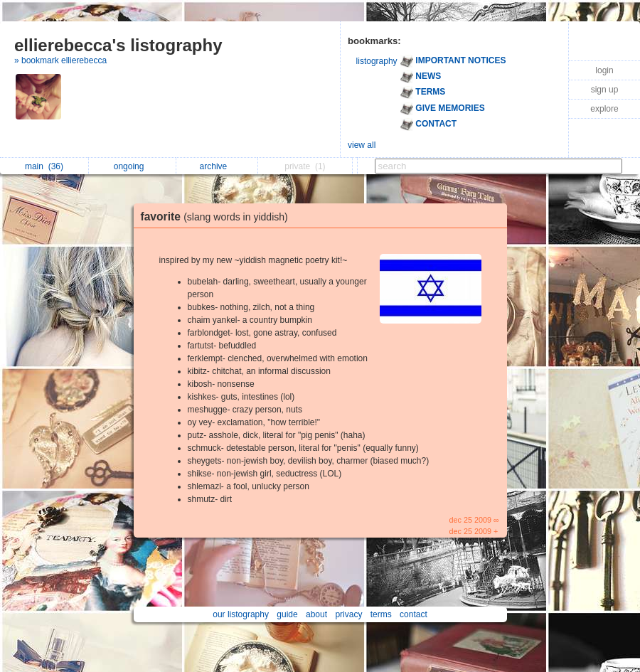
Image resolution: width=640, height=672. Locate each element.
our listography (241, 614)
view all (362, 145)
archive (217, 166)
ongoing (133, 166)
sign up (605, 90)
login (604, 70)
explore (604, 109)
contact (414, 614)
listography (377, 61)
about (316, 614)
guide (287, 614)
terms (381, 614)
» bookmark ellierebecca (60, 60)
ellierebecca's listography (118, 45)
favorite (218, 217)
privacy (348, 614)
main (44, 166)
